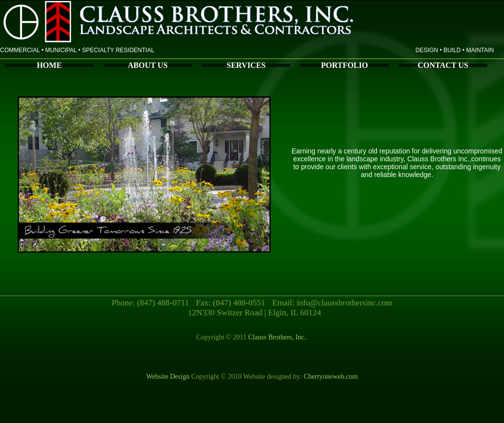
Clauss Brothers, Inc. (276, 337)
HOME (49, 65)
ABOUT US (147, 65)
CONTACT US (443, 65)
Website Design (168, 377)
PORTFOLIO (344, 65)
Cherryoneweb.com (331, 377)
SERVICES (246, 65)
